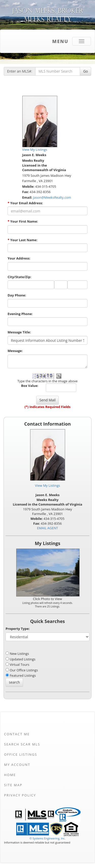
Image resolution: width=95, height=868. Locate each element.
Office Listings (21, 754)
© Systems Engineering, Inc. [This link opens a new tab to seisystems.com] (47, 838)
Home (10, 775)
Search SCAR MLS (22, 744)
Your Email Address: (25, 203)
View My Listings (48, 485)
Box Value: (30, 386)
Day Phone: (17, 295)
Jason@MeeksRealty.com (52, 197)
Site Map (13, 785)
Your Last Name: (23, 240)
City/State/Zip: (19, 277)
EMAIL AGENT (48, 528)
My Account (17, 765)
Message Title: (19, 332)
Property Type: (18, 629)
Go (86, 71)
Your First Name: (23, 221)
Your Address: (19, 258)
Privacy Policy (20, 795)
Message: (15, 351)
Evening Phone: (20, 314)
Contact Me (17, 734)
